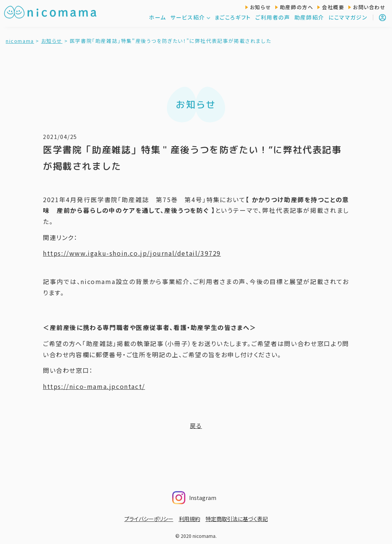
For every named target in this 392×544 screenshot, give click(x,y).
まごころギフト (233, 17)
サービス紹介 (190, 17)
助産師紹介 (309, 17)
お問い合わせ (369, 7)
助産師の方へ (297, 7)
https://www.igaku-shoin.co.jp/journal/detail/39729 (132, 253)
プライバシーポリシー (149, 519)
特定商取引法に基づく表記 (237, 519)
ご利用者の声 (273, 17)
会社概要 (333, 7)
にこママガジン (348, 17)
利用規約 (189, 519)
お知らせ (261, 7)
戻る (196, 426)
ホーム (158, 17)
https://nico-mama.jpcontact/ (94, 386)
